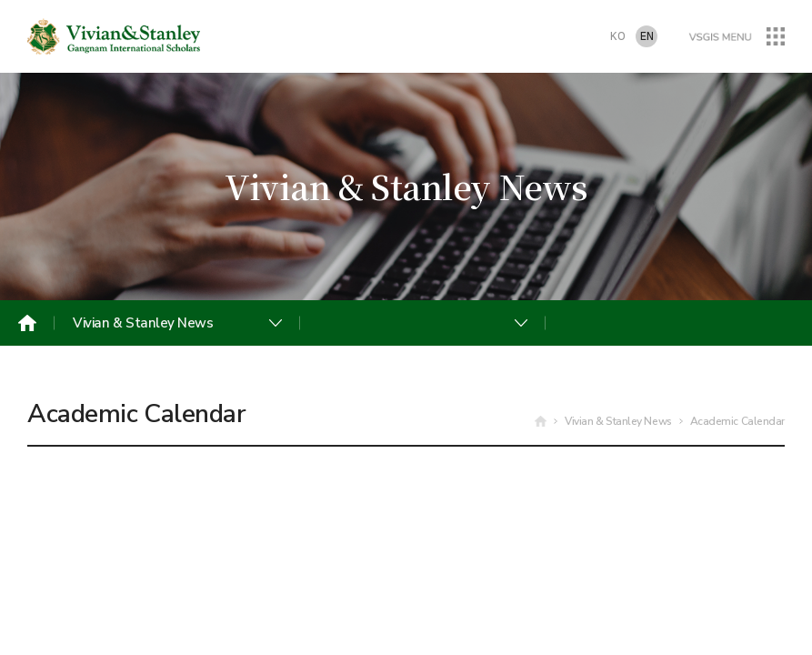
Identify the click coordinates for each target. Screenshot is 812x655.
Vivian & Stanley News (143, 323)
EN (647, 37)
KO (618, 37)
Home (27, 323)
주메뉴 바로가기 (0, 0)
